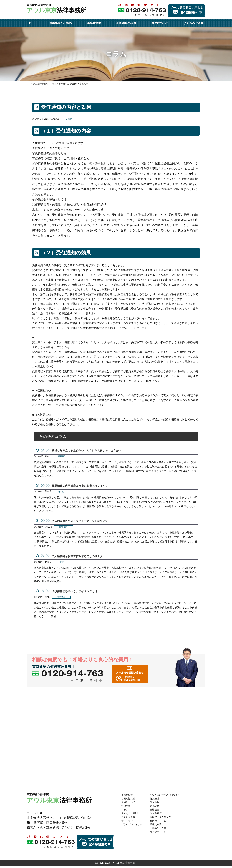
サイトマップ (129, 823)
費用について (160, 23)
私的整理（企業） (162, 823)
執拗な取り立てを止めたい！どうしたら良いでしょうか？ (89, 451)
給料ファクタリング (163, 819)
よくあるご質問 (193, 23)
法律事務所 (59, 9)
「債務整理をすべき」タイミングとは (76, 593)
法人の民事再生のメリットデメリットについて (82, 522)
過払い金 (157, 808)
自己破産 (157, 812)
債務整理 (63, 457)
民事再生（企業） (162, 830)
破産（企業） (159, 827)
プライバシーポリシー (134, 827)
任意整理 (157, 801)
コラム (125, 812)
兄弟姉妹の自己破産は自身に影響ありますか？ (82, 486)
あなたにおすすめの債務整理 (168, 797)
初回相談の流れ (126, 23)
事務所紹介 (94, 23)
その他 (69, 119)
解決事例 (126, 808)
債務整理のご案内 (61, 23)
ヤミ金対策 (158, 815)
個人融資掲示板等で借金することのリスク (79, 558)
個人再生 (157, 804)
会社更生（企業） (162, 834)
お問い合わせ (129, 819)
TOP (31, 23)
